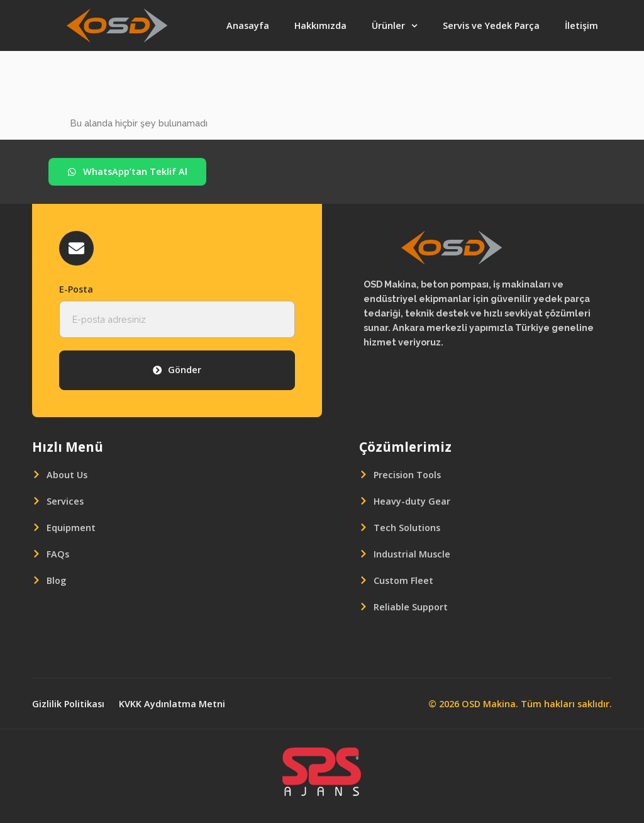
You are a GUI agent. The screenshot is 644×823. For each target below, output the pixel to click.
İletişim (581, 25)
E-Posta (76, 289)
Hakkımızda (320, 25)
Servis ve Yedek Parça (491, 25)
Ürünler (395, 26)
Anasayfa (248, 25)
